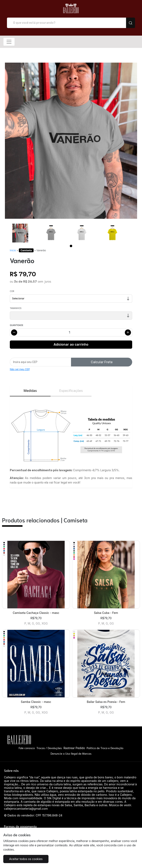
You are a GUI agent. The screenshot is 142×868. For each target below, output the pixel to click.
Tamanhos (16, 308)
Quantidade (16, 325)
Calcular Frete (102, 362)
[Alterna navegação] (9, 42)
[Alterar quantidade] (71, 332)
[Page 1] (71, 246)
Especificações (71, 391)
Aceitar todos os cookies (26, 859)
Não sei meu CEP (20, 369)
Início (13, 250)
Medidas (30, 391)
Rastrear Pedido (74, 748)
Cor (12, 291)
